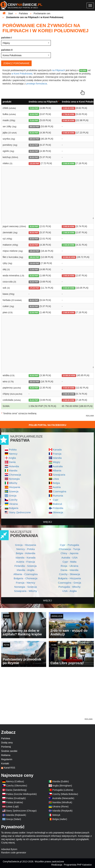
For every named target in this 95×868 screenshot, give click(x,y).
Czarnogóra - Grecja (69, 583)
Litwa (56, 479)
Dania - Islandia (69, 570)
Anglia (12, 458)
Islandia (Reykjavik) (62, 811)
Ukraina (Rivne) (60, 807)
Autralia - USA (70, 558)
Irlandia (13, 470)
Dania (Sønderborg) (16, 790)
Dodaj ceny (7, 743)
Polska (13, 450)
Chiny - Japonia (69, 553)
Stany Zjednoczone (20, 512)
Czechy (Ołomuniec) (17, 786)
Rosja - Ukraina (70, 566)
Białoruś (57, 504)
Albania (57, 470)
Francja (57, 454)
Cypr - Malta (70, 562)
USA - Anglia (70, 591)
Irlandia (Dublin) (61, 781)
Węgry (56, 462)
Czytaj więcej (8, 843)
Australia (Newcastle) (63, 798)
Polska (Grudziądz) (16, 798)
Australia (58, 466)
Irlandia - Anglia (25, 570)
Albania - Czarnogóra (26, 574)
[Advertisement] (47, 694)
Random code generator (14, 853)
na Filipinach (59, 70)
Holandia (14, 466)
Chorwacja (15, 475)
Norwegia (14, 479)
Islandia (57, 458)
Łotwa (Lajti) (12, 807)
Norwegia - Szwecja (25, 587)
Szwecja (14, 491)
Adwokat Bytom (9, 849)
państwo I (7, 38)
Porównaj (6, 747)
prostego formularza (37, 84)
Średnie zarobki (9, 751)
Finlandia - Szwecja (26, 566)
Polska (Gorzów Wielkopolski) (21, 794)
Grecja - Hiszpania (26, 545)
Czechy (13, 500)
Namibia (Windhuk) (62, 802)
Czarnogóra (59, 491)
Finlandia (58, 508)
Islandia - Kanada (25, 558)
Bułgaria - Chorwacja (26, 578)
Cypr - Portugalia (69, 545)
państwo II (7, 50)
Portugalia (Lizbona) (63, 790)
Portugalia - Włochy (69, 587)
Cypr (56, 500)
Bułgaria (14, 508)
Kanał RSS (9, 768)
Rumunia (58, 496)
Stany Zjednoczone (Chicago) (21, 811)
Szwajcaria (59, 475)
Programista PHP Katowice (78, 865)
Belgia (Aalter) (60, 819)
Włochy (13, 483)
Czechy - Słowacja (69, 574)
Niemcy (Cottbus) (15, 781)
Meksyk (56, 815)
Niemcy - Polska (26, 549)
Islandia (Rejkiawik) (16, 815)
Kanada (57, 450)
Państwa (6, 738)
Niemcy (13, 454)
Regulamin (7, 759)
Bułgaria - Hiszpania (70, 578)
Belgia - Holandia (26, 553)
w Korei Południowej (22, 74)
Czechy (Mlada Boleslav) (65, 794)
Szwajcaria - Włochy (26, 591)
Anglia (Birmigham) (62, 786)
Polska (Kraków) (15, 802)
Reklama (6, 755)
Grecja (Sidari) (14, 819)
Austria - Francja (26, 562)
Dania (12, 462)
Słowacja (58, 512)
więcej (48, 522)
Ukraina (13, 504)
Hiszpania (15, 487)
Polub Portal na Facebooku (47, 425)
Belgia (56, 483)
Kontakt (5, 763)
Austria (57, 487)
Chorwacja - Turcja (70, 549)
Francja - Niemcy (25, 583)
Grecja (13, 496)
